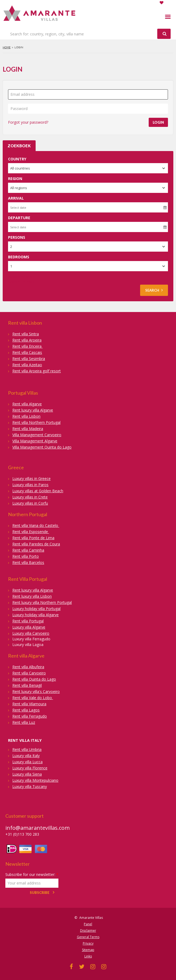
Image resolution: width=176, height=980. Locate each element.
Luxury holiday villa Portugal (36, 609)
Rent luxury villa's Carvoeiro (36, 691)
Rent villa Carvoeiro (29, 673)
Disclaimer (88, 931)
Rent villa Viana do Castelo (36, 525)
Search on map (21, 282)
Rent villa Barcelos (28, 562)
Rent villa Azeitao (27, 365)
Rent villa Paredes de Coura (36, 544)
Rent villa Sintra (26, 334)
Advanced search (23, 276)
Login (158, 122)
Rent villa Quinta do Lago (34, 679)
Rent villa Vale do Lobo (33, 698)
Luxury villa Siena (27, 774)
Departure (19, 218)
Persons (17, 237)
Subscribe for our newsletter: (32, 874)
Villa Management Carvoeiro (37, 435)
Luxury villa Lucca (27, 762)
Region (15, 179)
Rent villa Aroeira (27, 340)
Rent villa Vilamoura (29, 704)
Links (88, 956)
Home (7, 47)
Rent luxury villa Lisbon (32, 596)
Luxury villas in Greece (31, 478)
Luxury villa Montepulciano (35, 780)
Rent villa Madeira (28, 429)
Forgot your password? (28, 122)
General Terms (88, 937)
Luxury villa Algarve (29, 627)
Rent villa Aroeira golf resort (37, 371)
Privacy (88, 943)
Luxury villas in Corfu (30, 503)
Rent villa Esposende (31, 532)
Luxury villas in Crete (30, 497)
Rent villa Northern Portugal (36, 422)
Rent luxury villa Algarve (33, 410)
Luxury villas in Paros (30, 485)
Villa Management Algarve (35, 441)
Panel (88, 924)
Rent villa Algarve (27, 404)
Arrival (16, 198)
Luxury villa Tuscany (30, 786)
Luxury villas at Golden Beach (38, 491)
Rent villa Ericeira (27, 346)
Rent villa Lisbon (26, 416)
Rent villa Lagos (26, 710)
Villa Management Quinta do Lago (42, 447)
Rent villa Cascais (27, 352)
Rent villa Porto (26, 556)
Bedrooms (19, 257)
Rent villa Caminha (28, 550)
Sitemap (88, 950)
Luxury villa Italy (26, 756)
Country (17, 159)
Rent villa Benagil (27, 685)
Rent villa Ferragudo (30, 716)
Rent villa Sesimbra (29, 359)
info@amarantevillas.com (38, 828)
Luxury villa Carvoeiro (31, 633)
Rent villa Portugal (28, 621)
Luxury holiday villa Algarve (35, 615)
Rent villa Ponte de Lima (33, 538)
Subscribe (40, 893)
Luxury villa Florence (30, 768)
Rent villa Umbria (27, 749)
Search (154, 290)
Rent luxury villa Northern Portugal (42, 602)
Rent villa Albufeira (28, 667)
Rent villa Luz (24, 722)
